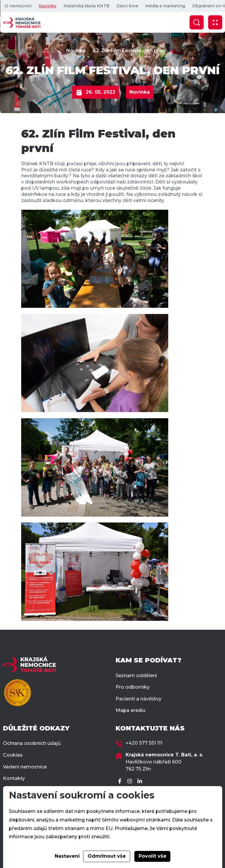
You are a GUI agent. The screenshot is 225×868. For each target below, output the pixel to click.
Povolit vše (152, 856)
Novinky (47, 6)
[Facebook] (121, 782)
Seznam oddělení (136, 676)
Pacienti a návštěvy (139, 699)
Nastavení (67, 856)
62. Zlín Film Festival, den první (129, 51)
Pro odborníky (133, 687)
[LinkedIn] (141, 782)
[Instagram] (131, 782)
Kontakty (14, 778)
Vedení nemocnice (25, 767)
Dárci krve (127, 6)
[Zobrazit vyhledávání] (196, 22)
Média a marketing (165, 6)
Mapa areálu (130, 710)
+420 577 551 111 (144, 743)
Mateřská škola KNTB (86, 6)
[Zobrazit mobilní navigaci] (215, 22)
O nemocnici (18, 6)
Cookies (13, 755)
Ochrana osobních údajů (32, 743)
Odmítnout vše (107, 856)
